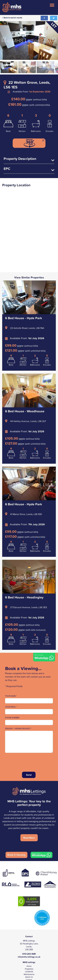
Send (29, 775)
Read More (29, 838)
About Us (29, 977)
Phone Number (12, 718)
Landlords (29, 972)
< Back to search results (12, 18)
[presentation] (27, 761)
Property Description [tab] (29, 159)
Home (29, 966)
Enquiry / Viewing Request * (18, 729)
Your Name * (11, 696)
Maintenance (29, 974)
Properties (29, 969)
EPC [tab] (29, 169)
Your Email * (11, 707)
